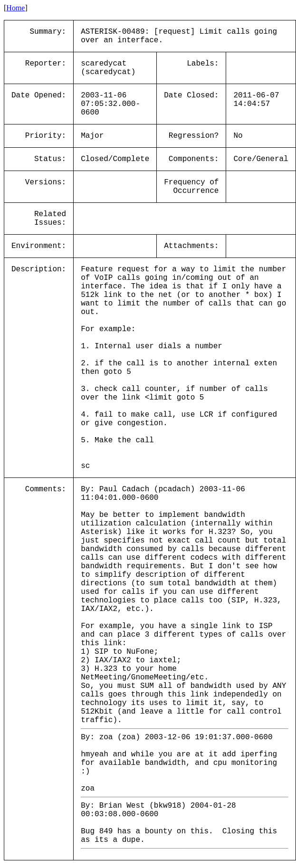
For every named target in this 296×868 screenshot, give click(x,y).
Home (15, 8)
